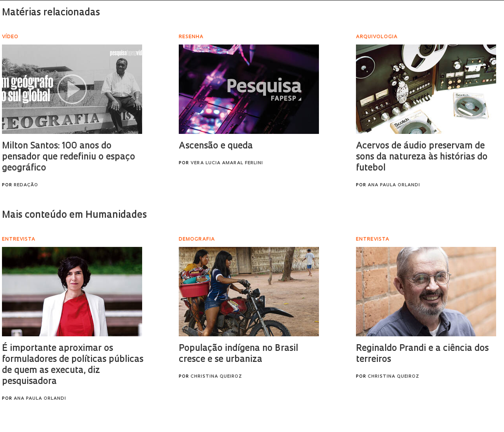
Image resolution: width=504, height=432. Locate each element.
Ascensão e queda (216, 146)
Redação (26, 185)
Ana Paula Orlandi (394, 185)
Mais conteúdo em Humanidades (74, 215)
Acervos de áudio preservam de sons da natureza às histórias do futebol (422, 157)
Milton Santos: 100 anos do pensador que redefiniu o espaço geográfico (69, 157)
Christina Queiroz (216, 377)
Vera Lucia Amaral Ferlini (227, 163)
